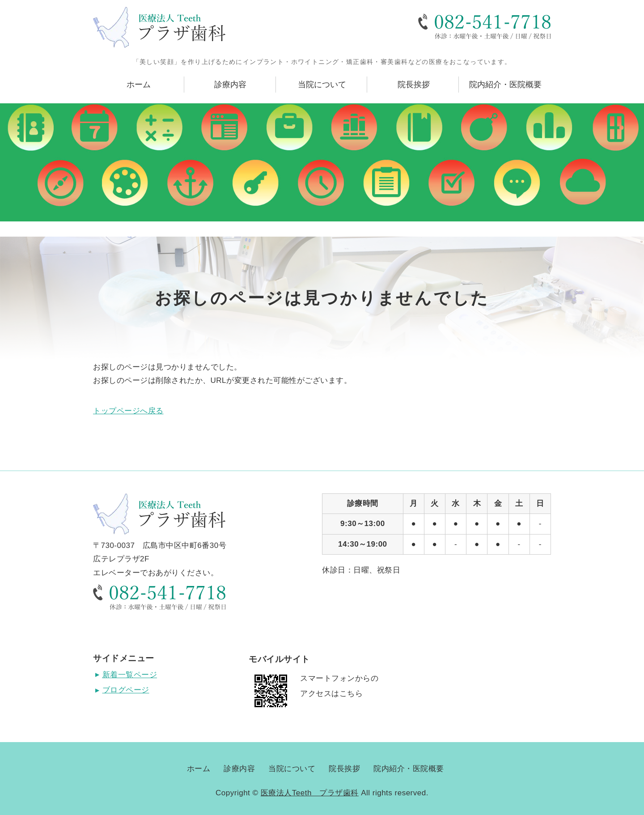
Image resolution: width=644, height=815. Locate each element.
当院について (322, 85)
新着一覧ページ (130, 675)
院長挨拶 (414, 85)
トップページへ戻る (128, 411)
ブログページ (126, 690)
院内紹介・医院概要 (505, 85)
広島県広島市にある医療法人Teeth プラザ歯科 (159, 27)
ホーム (139, 85)
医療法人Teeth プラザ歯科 (310, 793)
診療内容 (230, 85)
